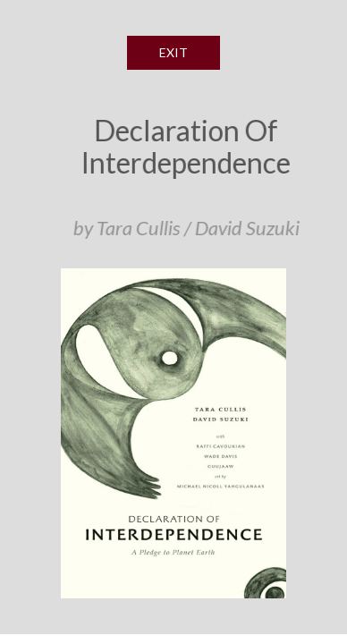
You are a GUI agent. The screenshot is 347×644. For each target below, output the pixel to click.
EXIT (173, 52)
